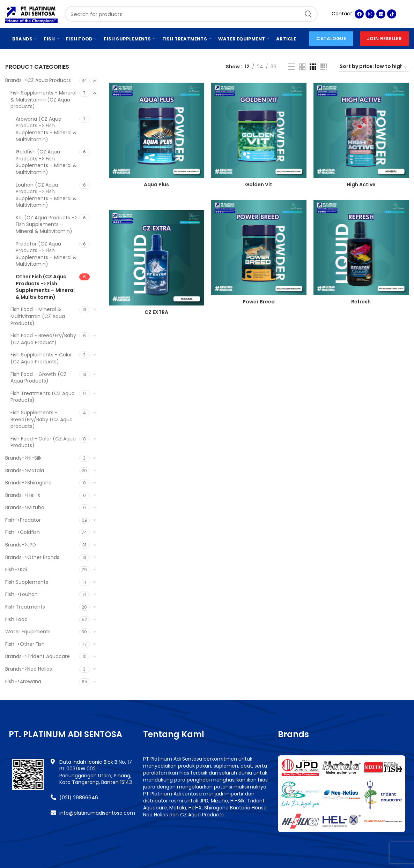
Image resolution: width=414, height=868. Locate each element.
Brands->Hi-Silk (23, 458)
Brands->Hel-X (23, 495)
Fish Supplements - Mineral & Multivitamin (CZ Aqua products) (43, 100)
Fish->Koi (16, 569)
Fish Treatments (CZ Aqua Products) (43, 397)
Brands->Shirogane (28, 483)
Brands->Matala (25, 470)
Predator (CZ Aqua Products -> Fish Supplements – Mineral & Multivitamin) (46, 254)
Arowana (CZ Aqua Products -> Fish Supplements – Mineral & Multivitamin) (46, 129)
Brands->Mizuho (25, 507)
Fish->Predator (23, 520)
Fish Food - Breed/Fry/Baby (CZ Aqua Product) (43, 339)
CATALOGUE (331, 39)
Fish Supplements (27, 582)
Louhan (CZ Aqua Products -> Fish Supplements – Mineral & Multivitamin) (46, 195)
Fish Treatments (25, 607)
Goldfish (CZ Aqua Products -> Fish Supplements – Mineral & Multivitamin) (46, 162)
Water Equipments (28, 632)
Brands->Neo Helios (29, 669)
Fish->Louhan (21, 594)
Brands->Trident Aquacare (38, 656)
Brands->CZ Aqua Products (38, 80)
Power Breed (259, 302)
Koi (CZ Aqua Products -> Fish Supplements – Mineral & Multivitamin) (46, 224)
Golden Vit (259, 184)
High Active (361, 184)
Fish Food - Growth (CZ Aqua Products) (39, 378)
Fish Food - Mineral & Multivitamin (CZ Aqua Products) (38, 316)
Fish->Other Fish (25, 644)
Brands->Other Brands (32, 557)
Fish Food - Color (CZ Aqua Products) (43, 442)
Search (308, 14)
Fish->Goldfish (23, 532)
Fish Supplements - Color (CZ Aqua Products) (41, 358)
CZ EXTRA (156, 312)
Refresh (361, 302)
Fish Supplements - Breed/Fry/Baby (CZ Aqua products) (42, 419)
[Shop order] (374, 67)
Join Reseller (384, 39)
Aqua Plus (156, 184)
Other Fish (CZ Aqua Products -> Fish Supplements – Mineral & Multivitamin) (45, 287)
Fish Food (16, 619)
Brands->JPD (21, 545)
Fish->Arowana (23, 681)
